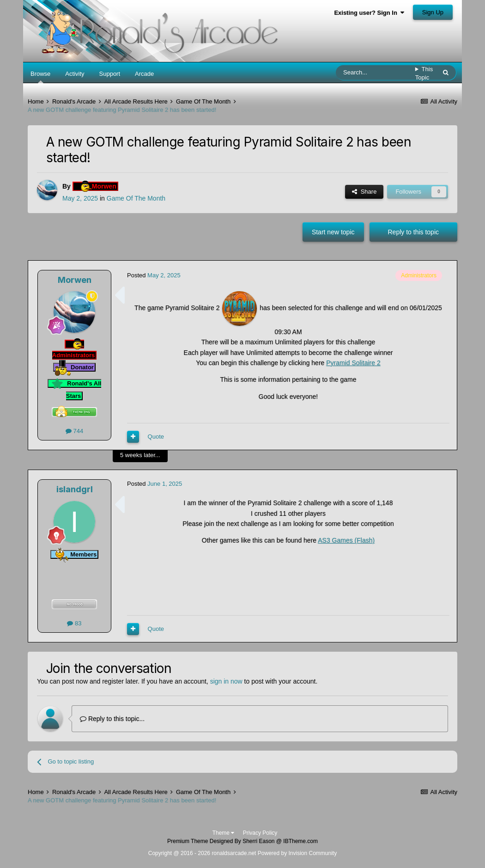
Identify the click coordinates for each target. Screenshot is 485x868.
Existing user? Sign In (369, 13)
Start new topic (333, 232)
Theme (224, 833)
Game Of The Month (136, 198)
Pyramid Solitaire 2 (353, 363)
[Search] (376, 73)
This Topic (424, 73)
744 (74, 431)
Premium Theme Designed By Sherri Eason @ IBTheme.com (242, 841)
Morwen (75, 280)
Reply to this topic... (112, 719)
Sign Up (433, 12)
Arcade (144, 74)
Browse (40, 77)
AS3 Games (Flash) (346, 540)
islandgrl (75, 489)
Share (364, 192)
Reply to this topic (414, 232)
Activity (75, 74)
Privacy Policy (260, 833)
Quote (156, 437)
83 (74, 623)
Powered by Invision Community (297, 853)
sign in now (226, 681)
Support (110, 74)
